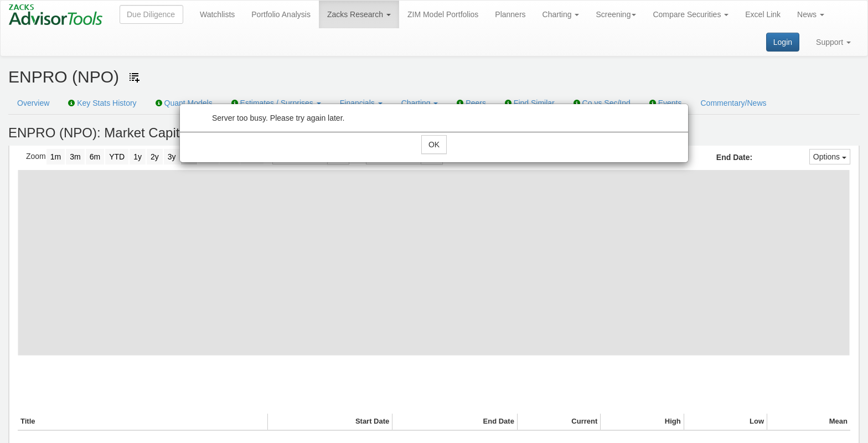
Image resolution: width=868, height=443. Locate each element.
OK (434, 145)
